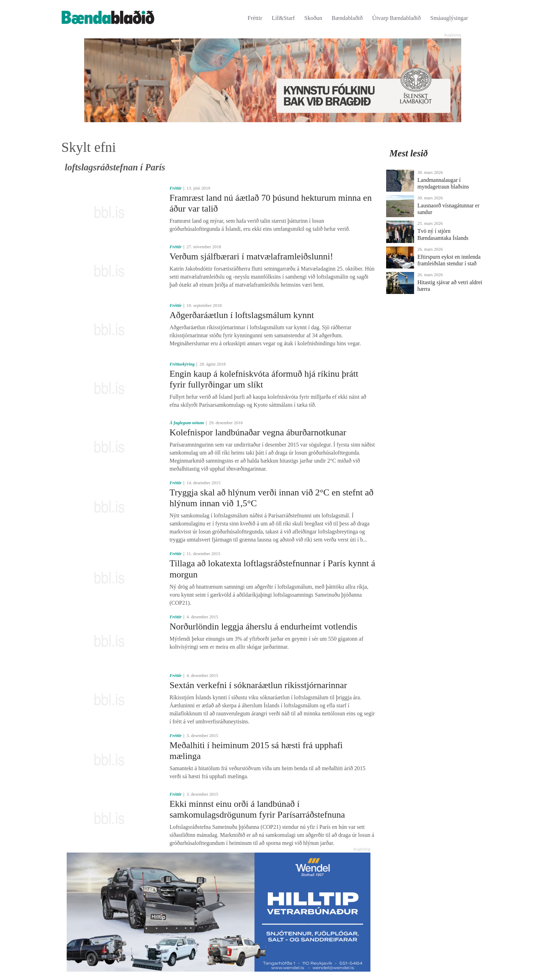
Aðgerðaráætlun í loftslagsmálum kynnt (242, 315)
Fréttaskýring (182, 364)
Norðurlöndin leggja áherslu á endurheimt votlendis (263, 627)
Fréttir (255, 18)
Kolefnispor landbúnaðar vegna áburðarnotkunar (258, 432)
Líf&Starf (283, 18)
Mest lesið (409, 153)
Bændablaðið (347, 18)
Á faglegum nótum (187, 423)
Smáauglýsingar (449, 18)
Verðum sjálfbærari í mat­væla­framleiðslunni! (251, 256)
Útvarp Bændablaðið (396, 18)
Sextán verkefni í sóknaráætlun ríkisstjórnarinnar (258, 685)
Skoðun (313, 18)
